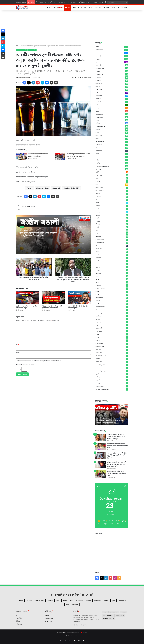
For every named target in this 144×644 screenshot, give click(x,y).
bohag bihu (99, 298)
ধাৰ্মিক (98, 172)
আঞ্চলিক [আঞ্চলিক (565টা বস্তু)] (117, 601)
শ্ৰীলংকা (98, 383)
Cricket (98, 301)
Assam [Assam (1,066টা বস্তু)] (26, 601)
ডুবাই (98, 374)
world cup (99, 304)
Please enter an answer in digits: (25, 365)
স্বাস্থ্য (97, 108)
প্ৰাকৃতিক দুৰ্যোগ (100, 191)
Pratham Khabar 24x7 (72, 188)
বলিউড (98, 129)
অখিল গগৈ (99, 353)
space (98, 319)
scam (98, 282)
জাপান (98, 359)
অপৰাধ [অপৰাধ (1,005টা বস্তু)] (85, 601)
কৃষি (97, 230)
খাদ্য (97, 178)
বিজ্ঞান (98, 212)
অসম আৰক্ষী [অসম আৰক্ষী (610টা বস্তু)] (105, 601)
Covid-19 (99, 111)
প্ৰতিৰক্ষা (98, 258)
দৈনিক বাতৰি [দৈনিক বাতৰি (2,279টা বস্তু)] (78, 606)
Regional (99, 157)
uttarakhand (100, 344)
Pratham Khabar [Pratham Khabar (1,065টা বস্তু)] (120, 617)
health (98, 261)
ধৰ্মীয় (98, 139)
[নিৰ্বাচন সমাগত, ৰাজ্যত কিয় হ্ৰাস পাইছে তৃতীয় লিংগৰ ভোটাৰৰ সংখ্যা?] (53, 298)
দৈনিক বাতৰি (32, 50)
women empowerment (103, 389)
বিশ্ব (83, 7)
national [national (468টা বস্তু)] (66, 601)
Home (18, 46)
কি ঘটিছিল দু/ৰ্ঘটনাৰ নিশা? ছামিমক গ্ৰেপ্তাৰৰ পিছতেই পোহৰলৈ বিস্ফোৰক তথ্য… (56, 2)
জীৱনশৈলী (99, 96)
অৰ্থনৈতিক (99, 136)
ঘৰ (48, 7)
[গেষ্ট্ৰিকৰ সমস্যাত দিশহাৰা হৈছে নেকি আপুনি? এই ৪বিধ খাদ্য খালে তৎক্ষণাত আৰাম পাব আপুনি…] (100, 465)
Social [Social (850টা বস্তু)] (76, 601)
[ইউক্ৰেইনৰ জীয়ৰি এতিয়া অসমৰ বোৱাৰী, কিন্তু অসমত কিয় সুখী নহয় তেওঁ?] (100, 474)
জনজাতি (99, 340)
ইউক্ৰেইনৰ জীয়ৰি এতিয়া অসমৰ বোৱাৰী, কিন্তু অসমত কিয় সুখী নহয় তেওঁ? (116, 473)
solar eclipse (100, 313)
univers (98, 267)
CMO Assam (100, 114)
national (99, 80)
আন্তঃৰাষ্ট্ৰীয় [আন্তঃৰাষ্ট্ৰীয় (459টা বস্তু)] (45, 606)
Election (99, 221)
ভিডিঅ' (98, 270)
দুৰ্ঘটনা (98, 87)
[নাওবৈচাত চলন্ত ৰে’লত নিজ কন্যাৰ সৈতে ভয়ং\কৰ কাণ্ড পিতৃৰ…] (27, 298)
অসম (67, 7)
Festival (98, 236)
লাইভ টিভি (19, 620)
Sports (98, 215)
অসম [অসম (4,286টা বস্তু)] (94, 601)
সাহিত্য (98, 206)
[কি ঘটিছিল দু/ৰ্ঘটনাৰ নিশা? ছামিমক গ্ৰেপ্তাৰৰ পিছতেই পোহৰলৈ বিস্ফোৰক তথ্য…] (60, 156)
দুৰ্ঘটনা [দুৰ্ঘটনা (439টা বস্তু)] (66, 606)
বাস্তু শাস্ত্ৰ (98, 350)
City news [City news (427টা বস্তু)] (37, 601)
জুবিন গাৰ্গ (99, 362)
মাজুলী (98, 380)
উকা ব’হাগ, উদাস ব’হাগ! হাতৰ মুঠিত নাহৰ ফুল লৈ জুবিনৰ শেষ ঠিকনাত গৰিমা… (38, 236)
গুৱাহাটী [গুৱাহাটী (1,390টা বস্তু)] (57, 606)
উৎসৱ (98, 132)
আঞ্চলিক (99, 77)
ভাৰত (75, 7)
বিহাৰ (98, 337)
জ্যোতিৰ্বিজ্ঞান (100, 240)
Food (98, 334)
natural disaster (101, 288)
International (100, 117)
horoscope (99, 249)
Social (98, 71)
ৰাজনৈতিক (99, 65)
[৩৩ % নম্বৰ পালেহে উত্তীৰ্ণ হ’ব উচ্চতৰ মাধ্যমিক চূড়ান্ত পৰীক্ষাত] (21, 156)
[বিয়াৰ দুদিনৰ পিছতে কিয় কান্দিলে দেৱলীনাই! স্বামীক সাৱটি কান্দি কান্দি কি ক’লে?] (100, 446)
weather (99, 273)
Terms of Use (49, 623)
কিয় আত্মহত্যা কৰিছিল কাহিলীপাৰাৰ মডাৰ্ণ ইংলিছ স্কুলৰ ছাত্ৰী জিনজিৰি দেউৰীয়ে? (117, 455)
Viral (97, 255)
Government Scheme (102, 200)
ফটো (98, 246)
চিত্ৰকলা (98, 322)
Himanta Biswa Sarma (103, 166)
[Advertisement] (72, 26)
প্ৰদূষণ (98, 276)
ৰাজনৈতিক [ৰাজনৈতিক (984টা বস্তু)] (99, 606)
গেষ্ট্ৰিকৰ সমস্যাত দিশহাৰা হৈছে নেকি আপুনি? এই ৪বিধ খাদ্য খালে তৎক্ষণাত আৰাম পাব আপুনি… (117, 464)
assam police (100, 142)
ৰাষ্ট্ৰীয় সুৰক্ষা (99, 188)
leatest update (100, 68)
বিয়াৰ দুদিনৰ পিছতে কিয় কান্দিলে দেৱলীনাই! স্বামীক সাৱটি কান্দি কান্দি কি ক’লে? (117, 446)
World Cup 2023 (101, 365)
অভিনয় (98, 160)
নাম (17, 345)
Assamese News (43, 188)
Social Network (101, 126)
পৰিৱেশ (114, 7)
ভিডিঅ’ (18, 623)
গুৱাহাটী (24, 50)
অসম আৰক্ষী (100, 74)
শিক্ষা (97, 209)
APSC (98, 279)
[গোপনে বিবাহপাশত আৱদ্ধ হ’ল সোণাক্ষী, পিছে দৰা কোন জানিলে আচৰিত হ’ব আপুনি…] (100, 437)
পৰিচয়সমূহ (19, 626)
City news (99, 90)
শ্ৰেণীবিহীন (99, 151)
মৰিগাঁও (98, 377)
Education (99, 145)
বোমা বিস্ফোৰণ (100, 307)
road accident (100, 347)
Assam (30, 188)
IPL (97, 325)
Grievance (48, 617)
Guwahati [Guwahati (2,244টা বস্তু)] (123, 614)
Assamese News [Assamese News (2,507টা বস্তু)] (114, 614)
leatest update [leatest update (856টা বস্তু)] (52, 601)
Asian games (100, 310)
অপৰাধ (98, 7)
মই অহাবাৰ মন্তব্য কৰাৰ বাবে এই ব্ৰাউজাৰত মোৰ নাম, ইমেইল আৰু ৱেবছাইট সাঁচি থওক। (39, 361)
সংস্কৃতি (98, 120)
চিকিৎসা (98, 197)
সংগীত (98, 163)
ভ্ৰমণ (97, 203)
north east (99, 175)
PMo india (99, 148)
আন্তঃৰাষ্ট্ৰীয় (99, 84)
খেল (90, 7)
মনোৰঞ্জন (99, 99)
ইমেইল (18, 353)
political (98, 102)
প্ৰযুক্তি (98, 194)
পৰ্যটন (98, 218)
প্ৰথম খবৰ (85, 634)
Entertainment (100, 243)
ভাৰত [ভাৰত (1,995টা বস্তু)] (89, 606)
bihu (97, 292)
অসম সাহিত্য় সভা (101, 371)
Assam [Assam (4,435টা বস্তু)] (105, 614)
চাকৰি (98, 227)
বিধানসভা (99, 285)
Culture (98, 233)
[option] (53, 234)
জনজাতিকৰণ (100, 386)
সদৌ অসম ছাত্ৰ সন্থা (101, 356)
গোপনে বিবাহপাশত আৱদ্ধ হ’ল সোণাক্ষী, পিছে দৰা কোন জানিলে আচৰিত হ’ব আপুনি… (116, 437)
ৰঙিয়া (98, 368)
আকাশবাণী (99, 328)
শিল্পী (97, 154)
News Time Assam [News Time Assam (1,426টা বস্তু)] (108, 617)
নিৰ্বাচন (98, 264)
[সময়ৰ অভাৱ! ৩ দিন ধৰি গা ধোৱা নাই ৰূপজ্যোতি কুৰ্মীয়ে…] (79, 298)
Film (97, 295)
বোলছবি (98, 169)
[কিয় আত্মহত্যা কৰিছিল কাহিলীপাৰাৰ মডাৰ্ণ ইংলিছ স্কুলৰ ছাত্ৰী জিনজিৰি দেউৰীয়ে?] (100, 456)
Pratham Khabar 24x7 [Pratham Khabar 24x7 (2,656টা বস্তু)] (109, 620)
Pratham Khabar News (23, 77)
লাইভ (57, 8)
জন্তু (106, 7)
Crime (98, 181)
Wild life (98, 316)
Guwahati (56, 188)
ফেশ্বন (98, 252)
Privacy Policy (49, 620)
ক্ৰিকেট (98, 224)
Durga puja (99, 331)
